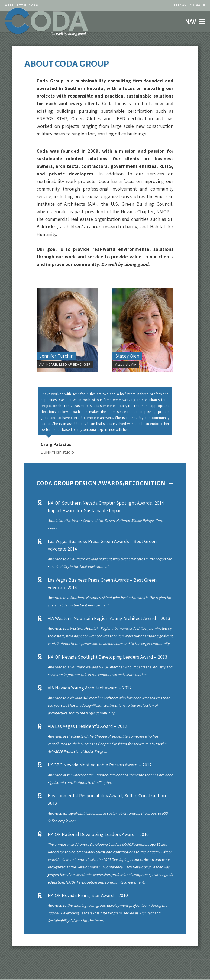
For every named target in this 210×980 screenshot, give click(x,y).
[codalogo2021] (47, 22)
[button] (195, 22)
